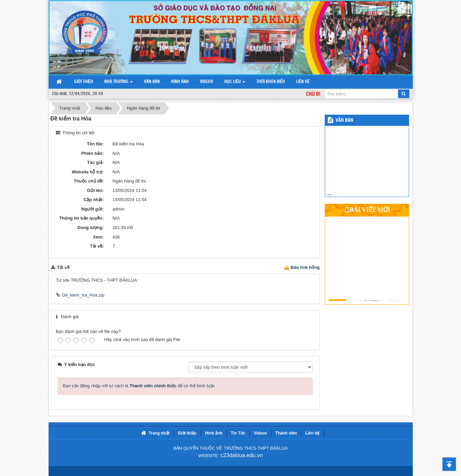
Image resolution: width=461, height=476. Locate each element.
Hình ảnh (214, 433)
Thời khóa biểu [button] (271, 82)
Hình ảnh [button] (180, 82)
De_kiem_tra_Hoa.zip (83, 295)
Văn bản (344, 120)
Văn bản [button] (152, 82)
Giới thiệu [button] (84, 82)
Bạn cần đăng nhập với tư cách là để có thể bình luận (139, 386)
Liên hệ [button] (303, 82)
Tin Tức (238, 433)
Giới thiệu (187, 433)
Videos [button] (207, 82)
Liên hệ (312, 433)
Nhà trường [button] (119, 83)
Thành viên (286, 433)
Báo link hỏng (305, 267)
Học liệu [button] (235, 83)
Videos (261, 433)
